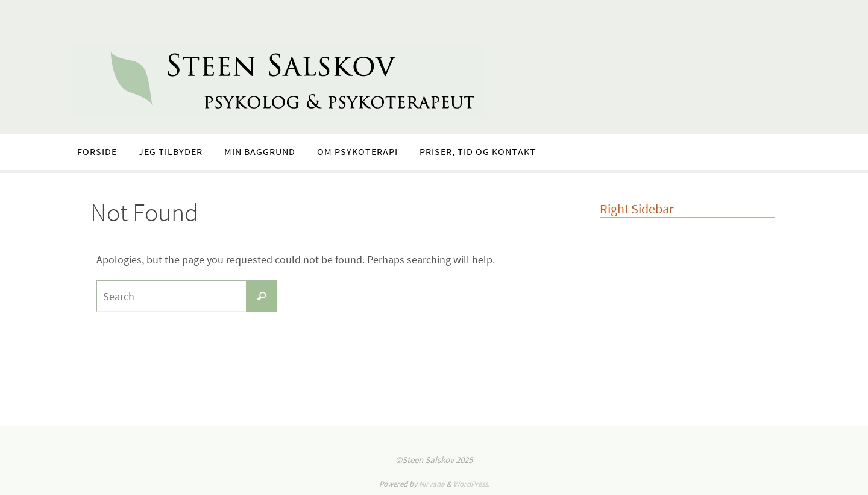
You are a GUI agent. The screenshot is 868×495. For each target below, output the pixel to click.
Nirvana (432, 484)
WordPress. (471, 484)
